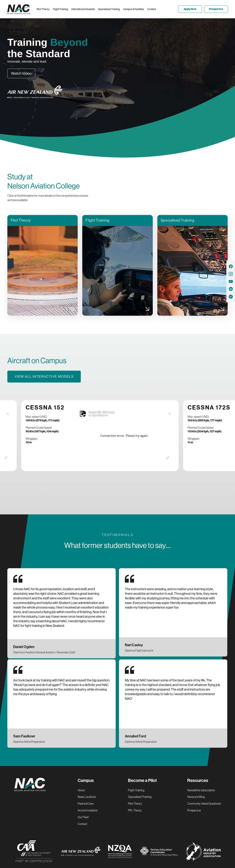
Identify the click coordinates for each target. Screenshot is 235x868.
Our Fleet (83, 817)
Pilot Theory (135, 804)
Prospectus (194, 810)
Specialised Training (140, 797)
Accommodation (88, 810)
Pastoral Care (86, 804)
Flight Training (136, 790)
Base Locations (87, 797)
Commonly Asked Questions (204, 804)
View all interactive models (44, 376)
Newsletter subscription (201, 790)
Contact (83, 824)
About (81, 790)
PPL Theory (135, 810)
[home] (20, 9)
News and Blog (196, 797)
